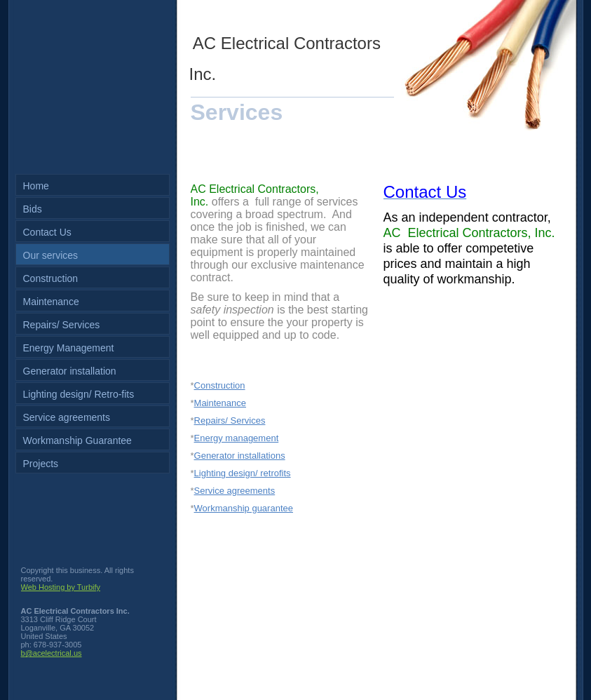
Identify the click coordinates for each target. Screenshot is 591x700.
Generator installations (240, 456)
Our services (51, 255)
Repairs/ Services (62, 325)
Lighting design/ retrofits (243, 473)
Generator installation (70, 371)
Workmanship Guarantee (77, 440)
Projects (41, 464)
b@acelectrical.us (52, 653)
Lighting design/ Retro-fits (79, 394)
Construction (51, 278)
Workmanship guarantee (244, 508)
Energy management (237, 438)
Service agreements (67, 417)
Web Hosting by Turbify (61, 587)
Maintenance (51, 302)
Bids (33, 209)
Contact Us (47, 232)
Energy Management (69, 348)
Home (36, 186)
